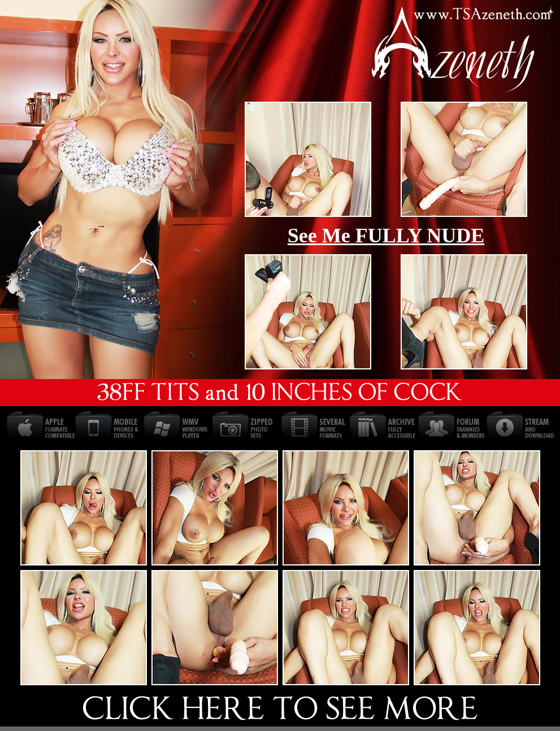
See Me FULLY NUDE (386, 236)
